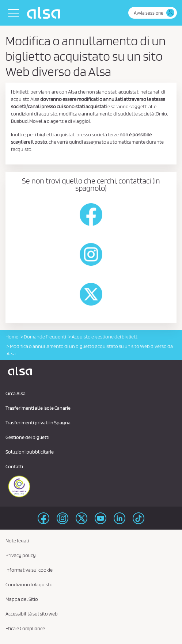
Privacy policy (21, 555)
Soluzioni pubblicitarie (30, 452)
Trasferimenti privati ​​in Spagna (38, 423)
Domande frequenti (45, 337)
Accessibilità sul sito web (32, 614)
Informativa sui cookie (29, 570)
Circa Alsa (16, 393)
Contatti (14, 466)
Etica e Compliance (25, 628)
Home (12, 337)
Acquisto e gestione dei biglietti (105, 337)
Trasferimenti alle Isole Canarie (38, 408)
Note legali (17, 541)
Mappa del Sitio (22, 599)
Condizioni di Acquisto (29, 584)
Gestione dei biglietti (27, 437)
